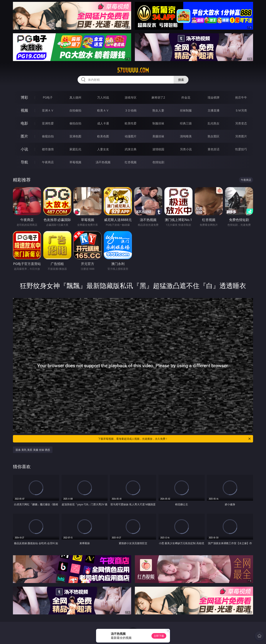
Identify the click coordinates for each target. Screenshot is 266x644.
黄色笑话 (214, 149)
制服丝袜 (158, 123)
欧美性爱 (131, 123)
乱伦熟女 (214, 123)
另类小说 (186, 149)
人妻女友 (103, 149)
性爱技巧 (241, 149)
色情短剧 (158, 162)
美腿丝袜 (158, 136)
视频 (24, 110)
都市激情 (48, 149)
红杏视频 (131, 162)
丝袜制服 (186, 110)
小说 (24, 149)
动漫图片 (131, 136)
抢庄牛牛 (241, 97)
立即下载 (159, 636)
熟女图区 (214, 136)
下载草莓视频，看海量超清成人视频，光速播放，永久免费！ (175, 439)
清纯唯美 (186, 136)
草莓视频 (75, 162)
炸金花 (186, 97)
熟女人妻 (158, 110)
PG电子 (48, 97)
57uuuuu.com (133, 70)
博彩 (24, 97)
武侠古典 (131, 149)
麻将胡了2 (158, 97)
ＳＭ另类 (241, 110)
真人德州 (75, 97)
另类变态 (241, 123)
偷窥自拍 (48, 136)
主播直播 (214, 110)
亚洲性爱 (48, 123)
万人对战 (103, 97)
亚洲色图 (75, 136)
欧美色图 (103, 136)
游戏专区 (131, 97)
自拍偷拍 (75, 110)
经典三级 (186, 123)
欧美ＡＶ (103, 110)
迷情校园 (158, 149)
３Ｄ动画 (131, 110)
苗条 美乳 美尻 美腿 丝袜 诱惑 (33, 450)
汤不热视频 (103, 162)
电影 (24, 123)
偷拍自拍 (75, 123)
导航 (24, 162)
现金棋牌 (214, 97)
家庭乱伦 (75, 149)
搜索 (181, 80)
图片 (24, 136)
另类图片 (241, 136)
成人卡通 (103, 123)
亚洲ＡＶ (48, 110)
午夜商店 (48, 162)
